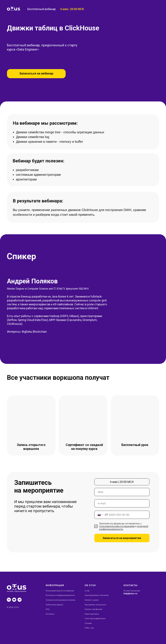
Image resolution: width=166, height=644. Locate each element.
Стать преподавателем (95, 618)
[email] (122, 503)
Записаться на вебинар (36, 73)
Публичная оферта (54, 605)
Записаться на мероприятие (122, 538)
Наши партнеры (92, 614)
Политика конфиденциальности (60, 595)
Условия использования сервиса (60, 600)
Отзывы (88, 623)
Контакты (50, 614)
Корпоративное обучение (97, 595)
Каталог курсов (92, 600)
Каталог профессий (93, 609)
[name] (122, 492)
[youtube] (14, 600)
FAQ (48, 609)
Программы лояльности (95, 605)
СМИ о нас (89, 628)
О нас (87, 591)
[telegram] (20, 600)
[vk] (9, 600)
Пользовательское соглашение (60, 591)
